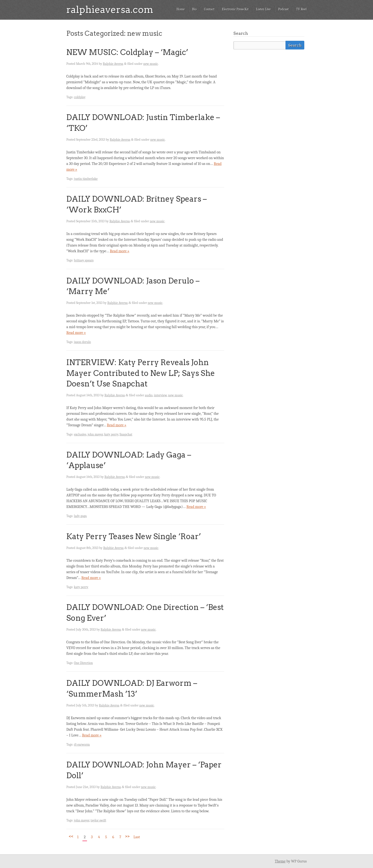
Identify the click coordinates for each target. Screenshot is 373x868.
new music (151, 64)
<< (71, 836)
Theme (280, 861)
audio (149, 395)
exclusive (80, 434)
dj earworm (82, 744)
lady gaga (80, 516)
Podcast (284, 9)
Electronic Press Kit (235, 9)
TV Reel (301, 9)
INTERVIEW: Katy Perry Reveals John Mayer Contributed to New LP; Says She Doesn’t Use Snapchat (141, 373)
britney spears (84, 260)
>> (127, 836)
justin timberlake (86, 179)
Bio (195, 9)
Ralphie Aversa (113, 64)
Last (137, 837)
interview (160, 395)
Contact (209, 9)
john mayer (95, 434)
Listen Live (264, 9)
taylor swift (98, 820)
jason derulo (82, 342)
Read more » (120, 251)
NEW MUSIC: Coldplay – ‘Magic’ (127, 52)
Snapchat (126, 434)
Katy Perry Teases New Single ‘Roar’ (134, 536)
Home (180, 9)
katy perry (111, 434)
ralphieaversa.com (110, 10)
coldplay (80, 97)
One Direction (83, 663)
